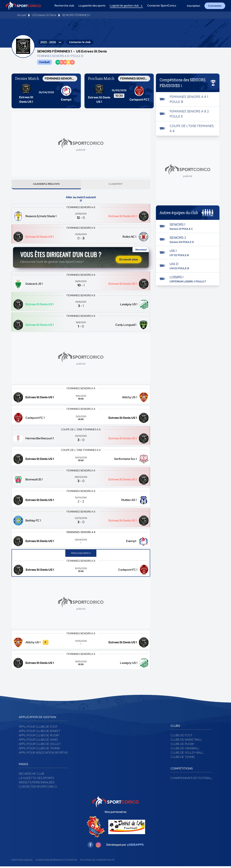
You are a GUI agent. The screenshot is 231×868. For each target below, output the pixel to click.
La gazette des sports (36, 780)
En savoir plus (129, 261)
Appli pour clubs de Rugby (39, 737)
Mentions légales (22, 862)
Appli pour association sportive (43, 754)
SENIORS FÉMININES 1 (76, 15)
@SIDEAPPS (135, 846)
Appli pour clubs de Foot (38, 728)
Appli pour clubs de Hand (38, 741)
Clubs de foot (182, 737)
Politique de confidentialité (97, 862)
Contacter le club (80, 42)
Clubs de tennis (183, 759)
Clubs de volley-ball (187, 754)
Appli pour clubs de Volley (40, 746)
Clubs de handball (185, 750)
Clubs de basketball (186, 741)
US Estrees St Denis (44, 15)
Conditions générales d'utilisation (56, 862)
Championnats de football (191, 780)
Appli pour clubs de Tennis (39, 750)
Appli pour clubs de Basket (40, 733)
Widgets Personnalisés (37, 784)
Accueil (22, 15)
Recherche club (31, 775)
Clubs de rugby (182, 746)
